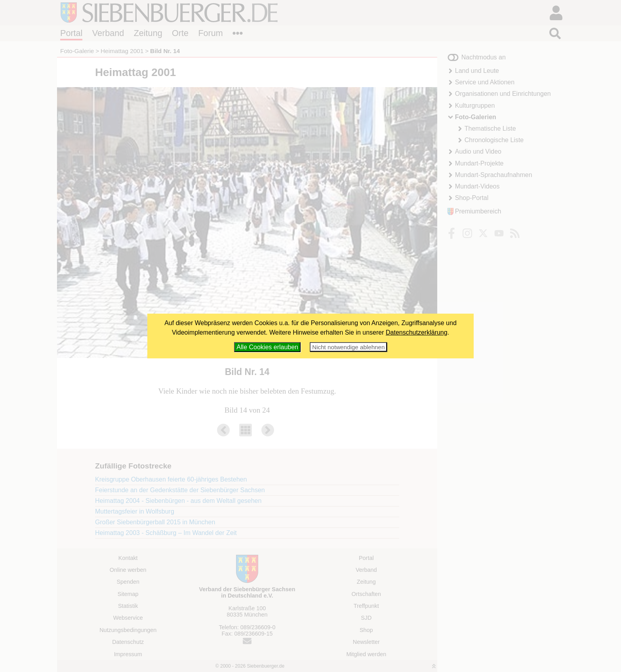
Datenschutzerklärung (417, 332)
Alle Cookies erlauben (267, 347)
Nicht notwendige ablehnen (348, 347)
